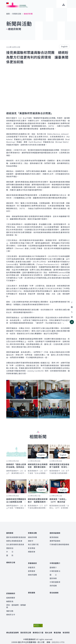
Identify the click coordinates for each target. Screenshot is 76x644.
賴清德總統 (54, 536)
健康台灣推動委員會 (14, 540)
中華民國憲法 (55, 569)
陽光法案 (49, 629)
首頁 (8, 14)
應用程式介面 (38, 629)
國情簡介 (53, 565)
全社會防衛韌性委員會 (15, 543)
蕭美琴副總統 (55, 540)
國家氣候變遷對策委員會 (16, 536)
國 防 (10, 554)
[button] (72, 322)
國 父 (53, 572)
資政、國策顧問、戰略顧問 (16, 602)
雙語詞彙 (57, 629)
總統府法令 (11, 611)
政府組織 (53, 583)
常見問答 (66, 629)
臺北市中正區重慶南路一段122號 (31, 638)
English (64, 46)
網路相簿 (32, 550)
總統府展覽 (32, 572)
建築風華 (32, 569)
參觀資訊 (32, 565)
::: (1, 1)
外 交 (10, 550)
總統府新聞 (32, 536)
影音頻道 (32, 547)
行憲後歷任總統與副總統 (59, 543)
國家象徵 (53, 576)
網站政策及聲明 (12, 629)
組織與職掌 (11, 594)
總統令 (31, 540)
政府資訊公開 (26, 629)
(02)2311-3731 (58, 638)
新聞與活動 (17, 14)
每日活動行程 (33, 543)
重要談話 (10, 547)
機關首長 (10, 598)
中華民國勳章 (55, 579)
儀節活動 (10, 607)
